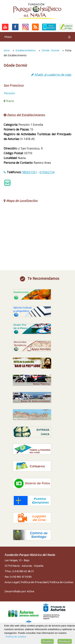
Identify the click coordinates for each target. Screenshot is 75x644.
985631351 (30, 172)
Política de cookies (16, 637)
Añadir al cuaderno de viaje (53, 75)
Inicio (7, 50)
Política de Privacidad (34, 582)
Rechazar (65, 641)
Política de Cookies (61, 582)
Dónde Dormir (50, 50)
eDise (31, 591)
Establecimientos (26, 50)
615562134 (47, 172)
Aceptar (47, 641)
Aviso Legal (12, 582)
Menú (37, 37)
